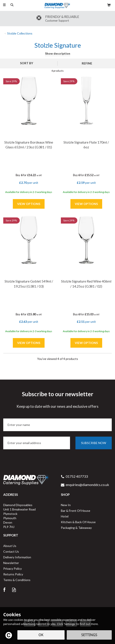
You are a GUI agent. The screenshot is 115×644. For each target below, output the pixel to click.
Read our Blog (14, 590)
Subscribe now (94, 443)
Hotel (65, 516)
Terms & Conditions (17, 580)
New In (66, 505)
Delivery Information (17, 557)
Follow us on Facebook (4, 590)
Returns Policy (13, 574)
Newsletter (11, 563)
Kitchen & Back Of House (78, 522)
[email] (37, 443)
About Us (10, 546)
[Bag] (109, 5)
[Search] (12, 5)
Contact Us (11, 551)
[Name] (57, 425)
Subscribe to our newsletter (57, 400)
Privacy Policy (12, 568)
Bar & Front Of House (76, 511)
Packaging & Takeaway (76, 528)
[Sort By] (28, 63)
